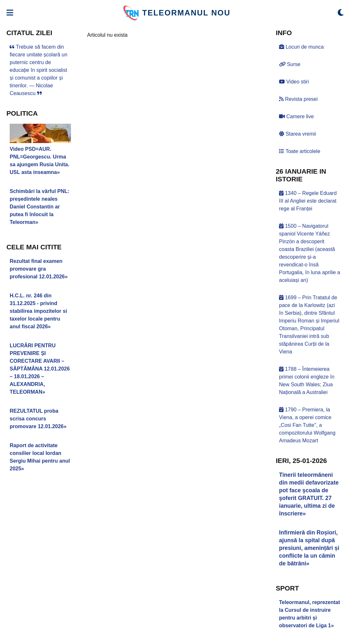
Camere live (296, 116)
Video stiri (294, 82)
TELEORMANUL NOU (186, 13)
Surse (290, 64)
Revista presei (298, 99)
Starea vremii (298, 134)
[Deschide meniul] (10, 13)
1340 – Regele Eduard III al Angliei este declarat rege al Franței (308, 201)
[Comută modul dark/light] (341, 13)
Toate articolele (300, 151)
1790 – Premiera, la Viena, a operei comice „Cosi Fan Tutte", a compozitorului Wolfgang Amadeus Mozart (307, 425)
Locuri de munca (301, 47)
